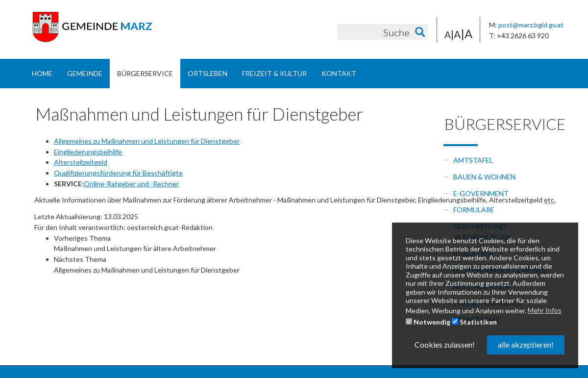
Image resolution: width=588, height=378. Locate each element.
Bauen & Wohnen (484, 177)
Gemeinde (85, 73)
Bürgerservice (145, 73)
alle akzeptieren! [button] (526, 344)
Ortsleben (208, 73)
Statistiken (474, 322)
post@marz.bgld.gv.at (531, 25)
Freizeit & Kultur (274, 73)
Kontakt (339, 73)
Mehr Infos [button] (545, 310)
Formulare (474, 210)
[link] (314, 243)
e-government (481, 193)
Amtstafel (473, 160)
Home (42, 73)
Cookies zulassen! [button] (445, 344)
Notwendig (428, 322)
